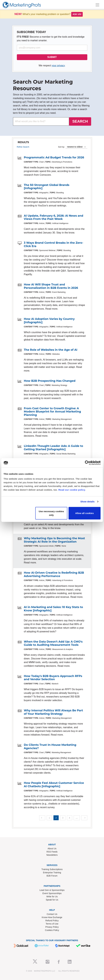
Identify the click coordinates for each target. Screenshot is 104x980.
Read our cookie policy (72, 490)
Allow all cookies (84, 513)
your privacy (58, 66)
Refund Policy (52, 921)
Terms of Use (52, 924)
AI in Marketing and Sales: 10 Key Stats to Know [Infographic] (53, 609)
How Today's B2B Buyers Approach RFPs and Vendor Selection (53, 678)
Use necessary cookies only (51, 513)
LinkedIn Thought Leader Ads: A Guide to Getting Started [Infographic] (54, 448)
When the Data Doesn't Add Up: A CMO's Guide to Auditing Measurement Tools (53, 643)
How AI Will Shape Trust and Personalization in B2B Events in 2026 (51, 286)
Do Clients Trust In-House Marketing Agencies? (50, 747)
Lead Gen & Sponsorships (52, 890)
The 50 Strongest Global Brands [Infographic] (47, 187)
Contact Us (52, 914)
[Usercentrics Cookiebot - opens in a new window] (87, 463)
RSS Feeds (52, 852)
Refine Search (23, 147)
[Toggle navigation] (97, 5)
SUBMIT (52, 57)
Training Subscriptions (52, 869)
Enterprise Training (52, 873)
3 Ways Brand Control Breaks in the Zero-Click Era (54, 244)
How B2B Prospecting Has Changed (50, 381)
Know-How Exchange (52, 917)
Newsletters (52, 855)
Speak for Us (52, 900)
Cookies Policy (52, 930)
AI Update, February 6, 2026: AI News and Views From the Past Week (54, 217)
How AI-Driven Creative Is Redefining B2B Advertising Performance (54, 574)
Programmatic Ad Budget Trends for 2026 (54, 157)
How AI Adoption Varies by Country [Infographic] (49, 321)
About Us (52, 849)
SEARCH (80, 121)
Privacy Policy (52, 927)
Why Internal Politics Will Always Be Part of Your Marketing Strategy (53, 712)
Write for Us (52, 897)
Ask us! (77, 14)
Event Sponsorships (52, 893)
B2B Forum (52, 876)
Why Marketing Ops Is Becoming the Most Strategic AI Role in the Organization (54, 540)
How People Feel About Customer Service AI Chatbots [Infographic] (54, 785)
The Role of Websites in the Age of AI (51, 350)
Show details (88, 502)
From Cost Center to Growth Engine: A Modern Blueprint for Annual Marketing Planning (52, 412)
